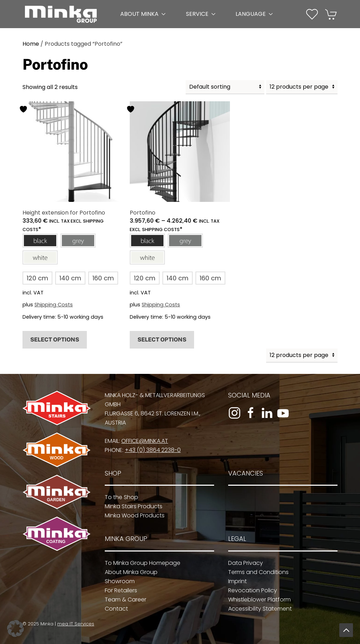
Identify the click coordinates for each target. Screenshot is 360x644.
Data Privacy (243, 563)
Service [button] (201, 14)
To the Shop (119, 497)
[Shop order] (225, 87)
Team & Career (123, 600)
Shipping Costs (54, 305)
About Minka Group (129, 572)
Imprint (235, 581)
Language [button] (254, 14)
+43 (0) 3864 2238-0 (151, 450)
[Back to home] (61, 14)
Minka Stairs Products (131, 506)
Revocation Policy (250, 590)
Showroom (118, 581)
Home (31, 44)
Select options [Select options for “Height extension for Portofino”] (55, 340)
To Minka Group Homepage (140, 563)
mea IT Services (74, 624)
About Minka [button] (143, 14)
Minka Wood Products (133, 515)
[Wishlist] (312, 14)
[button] (40, 241)
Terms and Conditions (256, 572)
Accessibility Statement (258, 609)
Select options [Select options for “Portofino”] (162, 340)
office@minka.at (143, 441)
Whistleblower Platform (257, 600)
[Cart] (331, 14)
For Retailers (119, 590)
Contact (114, 609)
